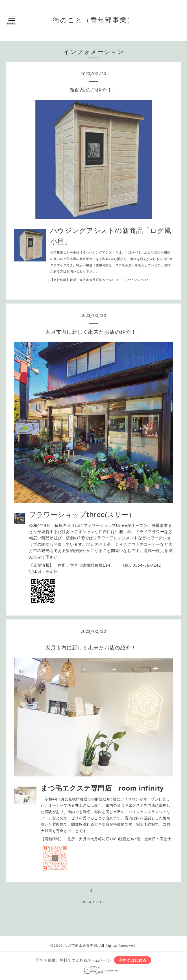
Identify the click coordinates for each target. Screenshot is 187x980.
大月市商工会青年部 (81, 945)
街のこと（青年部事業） (94, 20)
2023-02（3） (95, 902)
